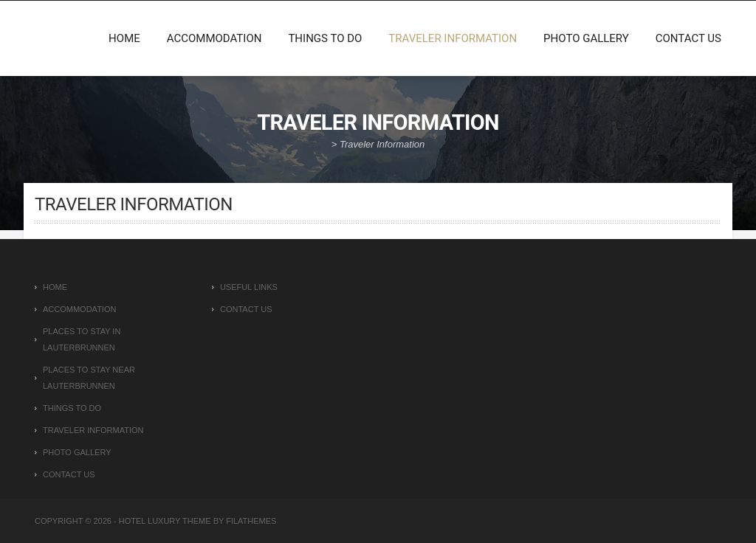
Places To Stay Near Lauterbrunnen (89, 378)
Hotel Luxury (150, 521)
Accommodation (214, 38)
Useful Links (249, 287)
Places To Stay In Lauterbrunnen (82, 339)
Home (124, 38)
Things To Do (325, 38)
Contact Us (688, 38)
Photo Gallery (586, 38)
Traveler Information (453, 38)
